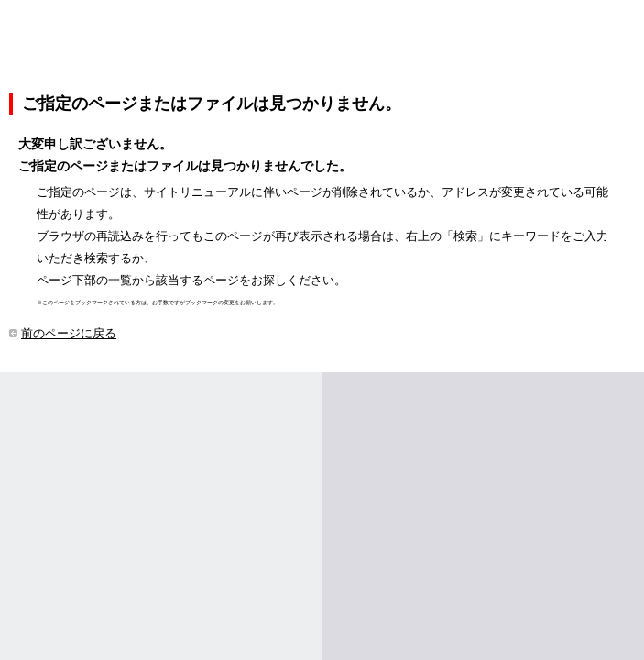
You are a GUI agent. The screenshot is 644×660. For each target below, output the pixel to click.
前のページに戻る (69, 333)
